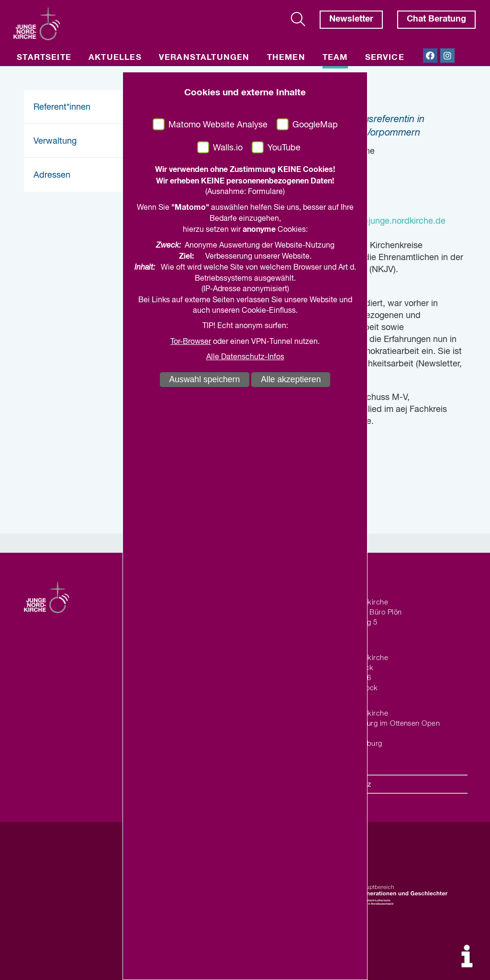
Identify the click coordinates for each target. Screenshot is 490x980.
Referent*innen (62, 107)
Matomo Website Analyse (218, 125)
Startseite (44, 58)
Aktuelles (115, 58)
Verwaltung (55, 141)
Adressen (52, 175)
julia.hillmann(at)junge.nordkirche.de (376, 221)
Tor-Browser (191, 342)
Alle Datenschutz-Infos (245, 357)
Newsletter (351, 19)
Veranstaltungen (204, 58)
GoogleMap (315, 125)
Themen (286, 58)
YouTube (284, 148)
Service (385, 58)
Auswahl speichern (205, 379)
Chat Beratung (436, 19)
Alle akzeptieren (291, 379)
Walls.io (228, 148)
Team (335, 58)
